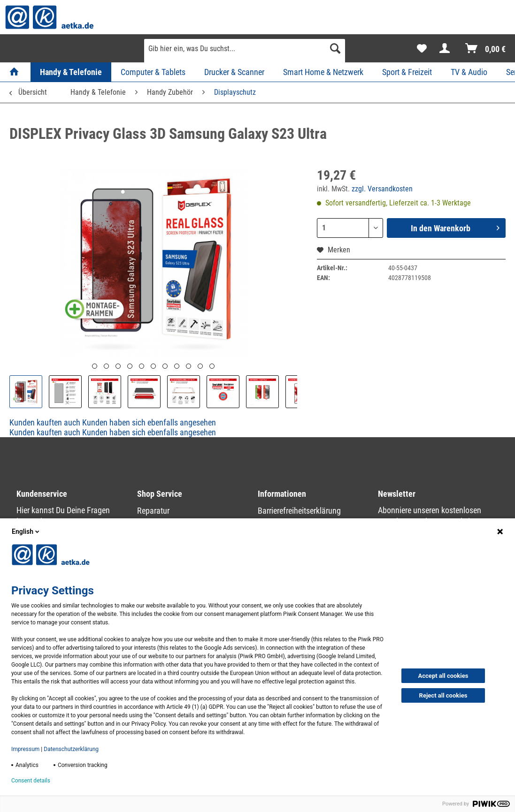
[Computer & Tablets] (153, 72)
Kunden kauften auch (45, 422)
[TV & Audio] (469, 72)
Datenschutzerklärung (71, 749)
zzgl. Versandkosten (382, 189)
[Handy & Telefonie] (71, 72)
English (26, 531)
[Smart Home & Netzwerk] (323, 72)
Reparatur (153, 511)
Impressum (25, 749)
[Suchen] (335, 48)
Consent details (31, 781)
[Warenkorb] (486, 48)
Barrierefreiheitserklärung (299, 511)
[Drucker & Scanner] (234, 72)
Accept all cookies (443, 676)
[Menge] (350, 228)
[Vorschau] (95, 366)
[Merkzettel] (422, 48)
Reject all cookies (443, 695)
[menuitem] (245, 52)
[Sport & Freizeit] (407, 72)
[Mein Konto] (446, 48)
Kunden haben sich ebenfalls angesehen (149, 422)
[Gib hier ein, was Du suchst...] (245, 48)
